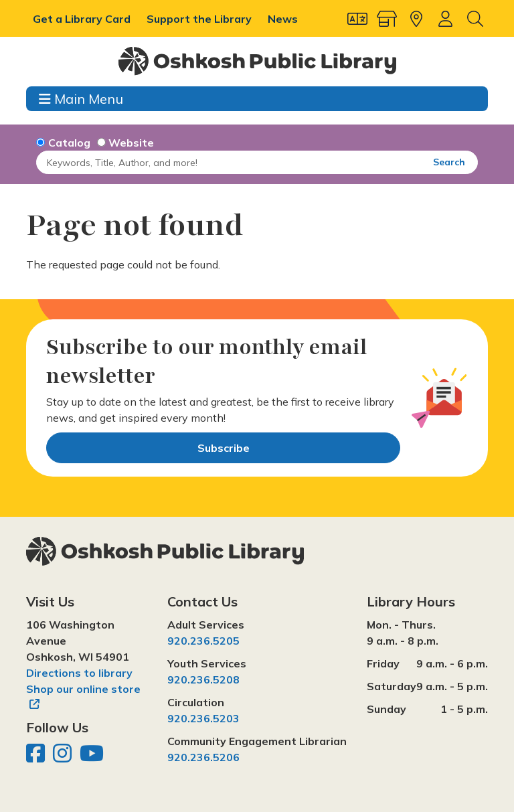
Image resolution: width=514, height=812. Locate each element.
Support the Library (200, 19)
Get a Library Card (83, 19)
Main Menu (81, 99)
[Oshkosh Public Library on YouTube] (92, 757)
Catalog (69, 143)
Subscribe (224, 448)
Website (131, 143)
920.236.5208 (203, 679)
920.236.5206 (203, 757)
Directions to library (79, 673)
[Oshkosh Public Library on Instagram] (64, 757)
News (283, 19)
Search (449, 162)
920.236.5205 (203, 641)
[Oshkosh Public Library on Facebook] (37, 757)
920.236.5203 (203, 718)
